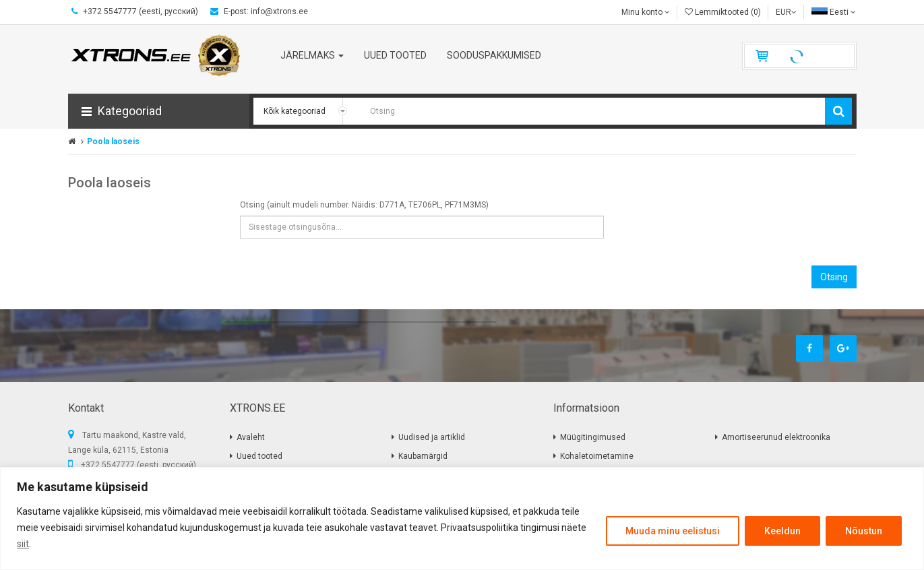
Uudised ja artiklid (432, 437)
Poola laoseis (113, 141)
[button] (159, 111)
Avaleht (251, 437)
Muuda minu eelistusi (673, 531)
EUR (786, 12)
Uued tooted (259, 456)
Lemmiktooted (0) (723, 12)
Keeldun (782, 531)
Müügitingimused (593, 437)
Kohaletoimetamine (597, 456)
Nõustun (864, 531)
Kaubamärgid (423, 456)
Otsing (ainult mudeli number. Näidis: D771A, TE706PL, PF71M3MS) (364, 205)
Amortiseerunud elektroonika (776, 437)
